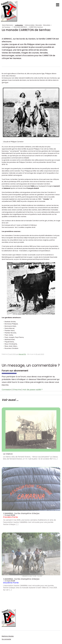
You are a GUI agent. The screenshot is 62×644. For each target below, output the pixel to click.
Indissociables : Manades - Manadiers (38, 25)
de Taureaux (6, 27)
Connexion (7, 390)
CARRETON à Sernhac (36, 27)
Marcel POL (22, 354)
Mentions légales (8, 636)
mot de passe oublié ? (33, 390)
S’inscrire (17, 390)
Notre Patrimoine (7, 25)
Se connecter (6, 639)
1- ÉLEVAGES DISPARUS (20, 27)
